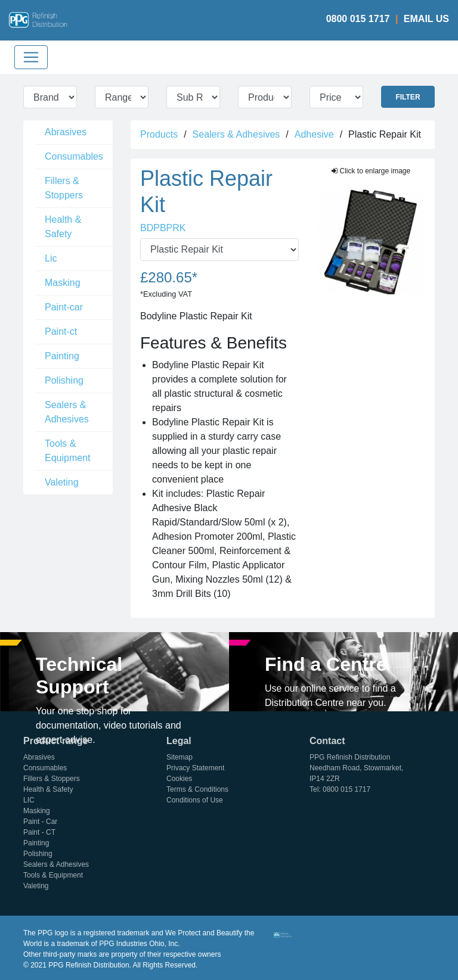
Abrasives (66, 132)
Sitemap (180, 757)
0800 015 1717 (358, 19)
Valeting (62, 482)
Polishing (64, 380)
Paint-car (64, 307)
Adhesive (314, 134)
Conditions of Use (195, 800)
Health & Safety (63, 227)
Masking (63, 283)
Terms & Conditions (197, 789)
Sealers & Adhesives (67, 412)
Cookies (179, 779)
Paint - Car (40, 822)
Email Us (426, 19)
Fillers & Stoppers (64, 188)
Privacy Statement (195, 768)
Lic (51, 258)
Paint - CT (39, 832)
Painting (62, 356)
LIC (29, 800)
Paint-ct (61, 332)
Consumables (74, 156)
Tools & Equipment (68, 451)
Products (159, 134)
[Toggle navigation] (31, 57)
